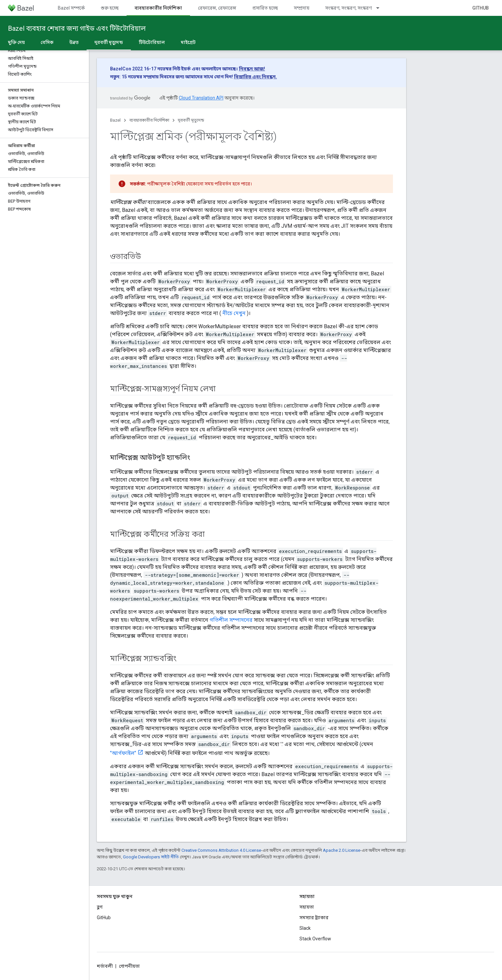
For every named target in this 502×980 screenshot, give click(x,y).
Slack (305, 928)
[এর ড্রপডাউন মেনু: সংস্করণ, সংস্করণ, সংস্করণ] (381, 8)
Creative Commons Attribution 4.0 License (221, 850)
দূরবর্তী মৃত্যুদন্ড (191, 120)
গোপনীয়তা (129, 966)
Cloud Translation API (201, 98)
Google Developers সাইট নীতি (151, 857)
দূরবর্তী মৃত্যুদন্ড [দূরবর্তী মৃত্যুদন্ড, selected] (109, 42)
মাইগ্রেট (188, 42)
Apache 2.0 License (342, 850)
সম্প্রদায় (302, 8)
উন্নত (74, 42)
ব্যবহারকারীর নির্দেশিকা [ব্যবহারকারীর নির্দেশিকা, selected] (158, 8)
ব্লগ (100, 907)
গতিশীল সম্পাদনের (231, 620)
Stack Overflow (315, 939)
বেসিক (47, 42)
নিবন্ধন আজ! (252, 69)
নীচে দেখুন (234, 313)
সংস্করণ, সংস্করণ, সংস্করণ (348, 8)
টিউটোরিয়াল (152, 42)
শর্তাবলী (105, 966)
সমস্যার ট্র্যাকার (314, 918)
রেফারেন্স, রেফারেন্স (217, 8)
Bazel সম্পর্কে (71, 8)
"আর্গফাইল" (123, 753)
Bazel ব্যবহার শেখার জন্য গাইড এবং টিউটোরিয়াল (77, 28)
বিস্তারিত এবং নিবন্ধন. (255, 77)
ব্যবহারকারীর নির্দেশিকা (149, 120)
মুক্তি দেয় (16, 42)
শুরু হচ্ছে (110, 8)
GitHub (481, 8)
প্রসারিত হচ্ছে (265, 8)
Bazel (115, 120)
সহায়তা (307, 907)
